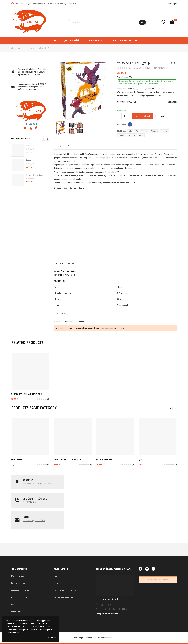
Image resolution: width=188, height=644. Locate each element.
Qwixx (142, 460)
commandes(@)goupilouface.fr (34, 521)
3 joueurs (155, 131)
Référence (58, 275)
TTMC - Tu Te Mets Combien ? (68, 460)
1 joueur (122, 135)
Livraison (14, 605)
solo (130, 131)
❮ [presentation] (44, 139)
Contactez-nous (17, 612)
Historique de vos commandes (65, 591)
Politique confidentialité (20, 598)
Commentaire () (135, 68)
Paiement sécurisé (18, 584)
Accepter (52, 637)
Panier (56, 584)
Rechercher (142, 22)
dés (136, 131)
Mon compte (172, 3)
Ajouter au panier (143, 116)
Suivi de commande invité (63, 598)
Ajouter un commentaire (155, 68)
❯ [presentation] (48, 139)
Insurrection (31, 145)
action (141, 135)
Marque (57, 271)
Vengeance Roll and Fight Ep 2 (27, 394)
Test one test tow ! (107, 600)
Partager (130, 124)
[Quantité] (124, 116)
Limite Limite (18, 460)
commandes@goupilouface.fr (66, 3)
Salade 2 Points (104, 460)
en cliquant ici (23, 632)
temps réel (132, 135)
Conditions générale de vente (22, 591)
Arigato (29, 160)
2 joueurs (144, 131)
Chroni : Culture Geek (34, 175)
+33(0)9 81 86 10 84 (40, 3)
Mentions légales (18, 577)
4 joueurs (165, 131)
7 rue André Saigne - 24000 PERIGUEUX (37, 484)
